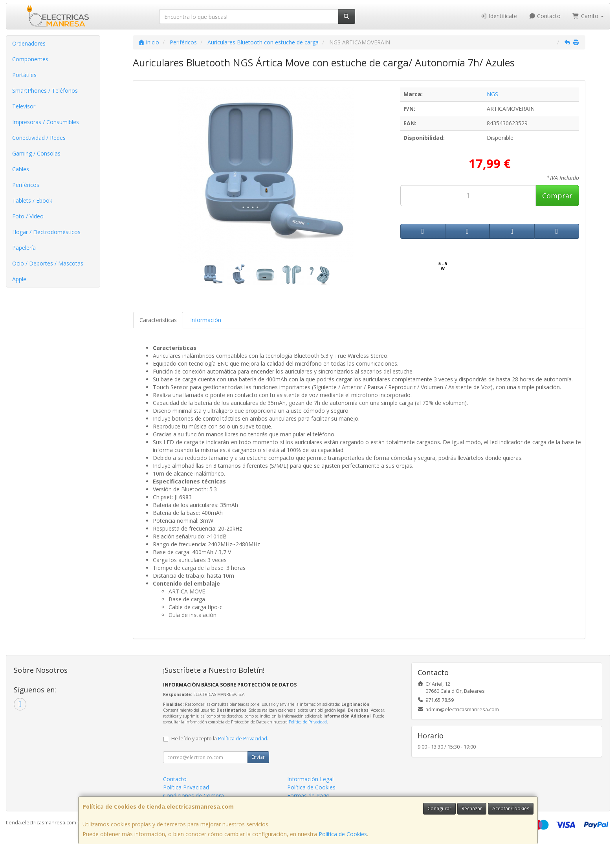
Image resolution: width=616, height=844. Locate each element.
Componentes (30, 59)
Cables (21, 169)
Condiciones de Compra (193, 795)
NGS (492, 94)
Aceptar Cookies (511, 808)
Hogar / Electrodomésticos (46, 232)
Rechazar (472, 808)
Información (206, 320)
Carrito (588, 16)
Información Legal (310, 779)
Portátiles (24, 75)
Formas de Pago (308, 795)
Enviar (258, 757)
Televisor (24, 106)
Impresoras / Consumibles (46, 122)
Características (158, 320)
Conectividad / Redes (39, 138)
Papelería (24, 248)
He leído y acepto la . (220, 739)
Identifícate (499, 16)
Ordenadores (29, 43)
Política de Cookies (343, 834)
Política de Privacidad (308, 722)
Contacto (545, 16)
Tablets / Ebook (32, 200)
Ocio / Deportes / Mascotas (48, 263)
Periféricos (26, 185)
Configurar (439, 808)
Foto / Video (28, 216)
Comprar (557, 196)
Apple (19, 279)
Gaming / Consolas (36, 153)
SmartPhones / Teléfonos (45, 91)
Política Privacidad (186, 787)
